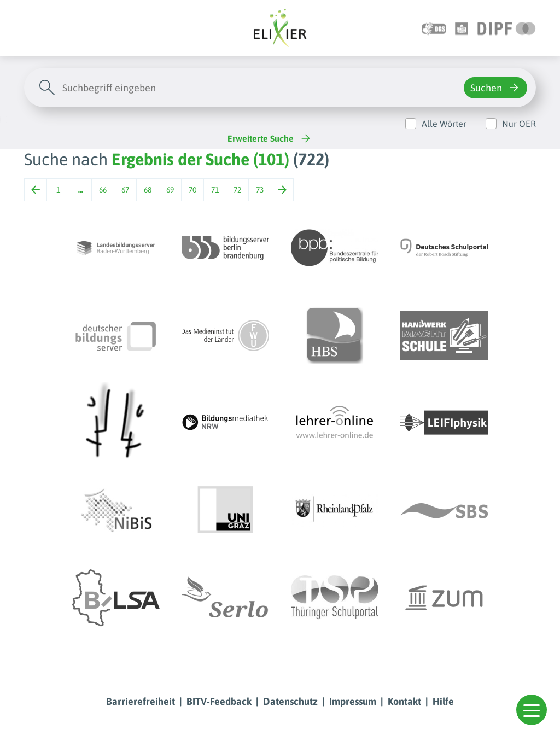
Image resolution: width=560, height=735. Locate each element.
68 (148, 190)
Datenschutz (290, 701)
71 (215, 190)
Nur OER (519, 124)
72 (237, 190)
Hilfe (443, 701)
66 (103, 190)
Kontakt (404, 701)
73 (260, 190)
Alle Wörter (444, 124)
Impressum (353, 701)
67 (125, 190)
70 (192, 190)
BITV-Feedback (219, 701)
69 (170, 190)
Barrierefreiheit (141, 701)
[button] (532, 710)
